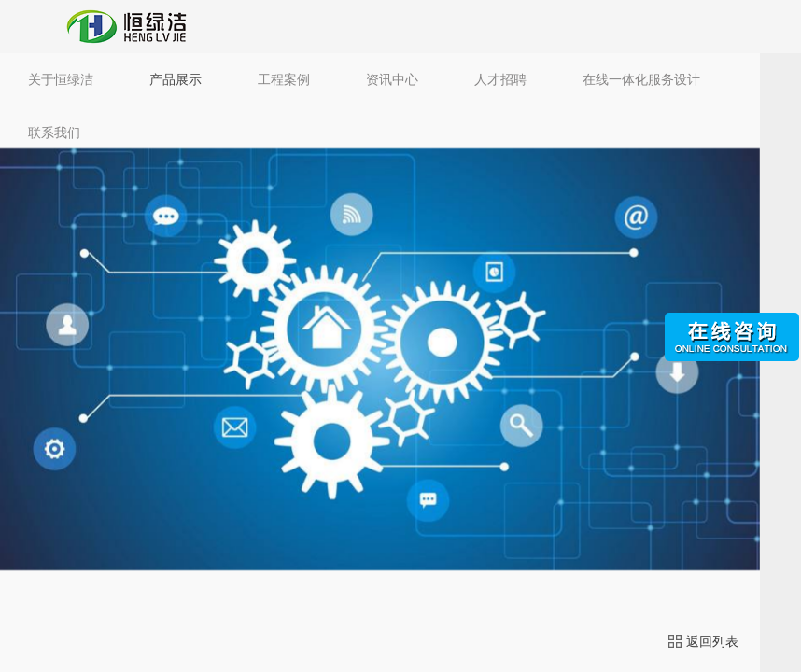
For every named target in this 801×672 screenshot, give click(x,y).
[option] (380, 359)
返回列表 (703, 641)
